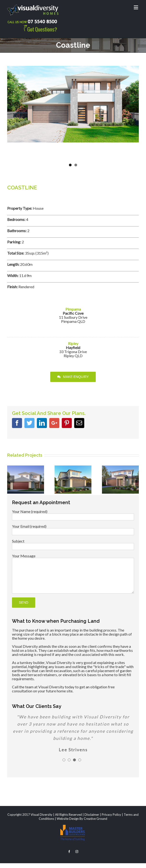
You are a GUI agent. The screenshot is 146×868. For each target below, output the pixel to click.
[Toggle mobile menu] (136, 7)
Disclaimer (92, 815)
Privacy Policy (111, 815)
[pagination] (64, 760)
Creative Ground (95, 819)
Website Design (68, 819)
